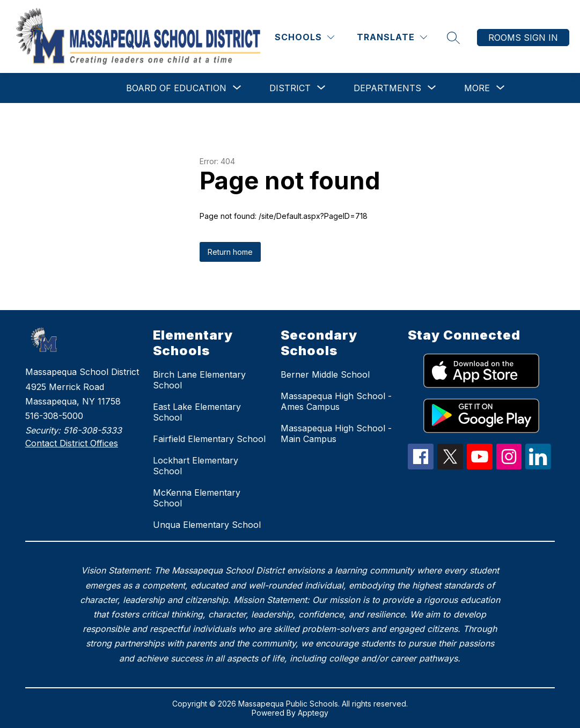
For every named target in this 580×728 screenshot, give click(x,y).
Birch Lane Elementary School (199, 380)
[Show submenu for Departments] (387, 88)
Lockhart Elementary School (196, 466)
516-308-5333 (93, 430)
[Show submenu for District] (290, 88)
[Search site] (453, 38)
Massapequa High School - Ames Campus (336, 401)
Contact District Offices (72, 443)
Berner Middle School (325, 374)
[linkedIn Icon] (538, 466)
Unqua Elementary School (207, 525)
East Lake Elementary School (197, 412)
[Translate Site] (392, 37)
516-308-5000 (54, 416)
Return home (230, 252)
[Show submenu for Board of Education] (176, 88)
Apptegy (313, 713)
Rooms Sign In (523, 38)
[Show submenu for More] (477, 88)
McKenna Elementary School (197, 498)
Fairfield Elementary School (209, 439)
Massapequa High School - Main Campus (336, 433)
